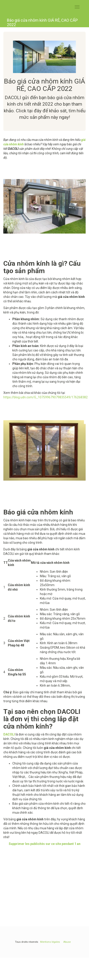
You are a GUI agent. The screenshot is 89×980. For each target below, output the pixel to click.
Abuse (67, 942)
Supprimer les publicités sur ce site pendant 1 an (45, 844)
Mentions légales (50, 942)
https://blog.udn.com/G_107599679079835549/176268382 (46, 397)
